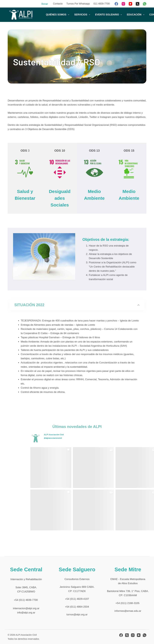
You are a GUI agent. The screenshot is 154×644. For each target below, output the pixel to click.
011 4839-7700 (102, 4)
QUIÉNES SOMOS (58, 15)
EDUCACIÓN (136, 15)
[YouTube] (130, 4)
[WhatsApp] (145, 4)
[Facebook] (116, 4)
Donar (45, 4)
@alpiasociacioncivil (53, 438)
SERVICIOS (83, 15)
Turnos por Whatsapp (78, 4)
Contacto (58, 4)
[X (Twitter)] (138, 4)
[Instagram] (123, 4)
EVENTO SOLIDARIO (109, 15)
